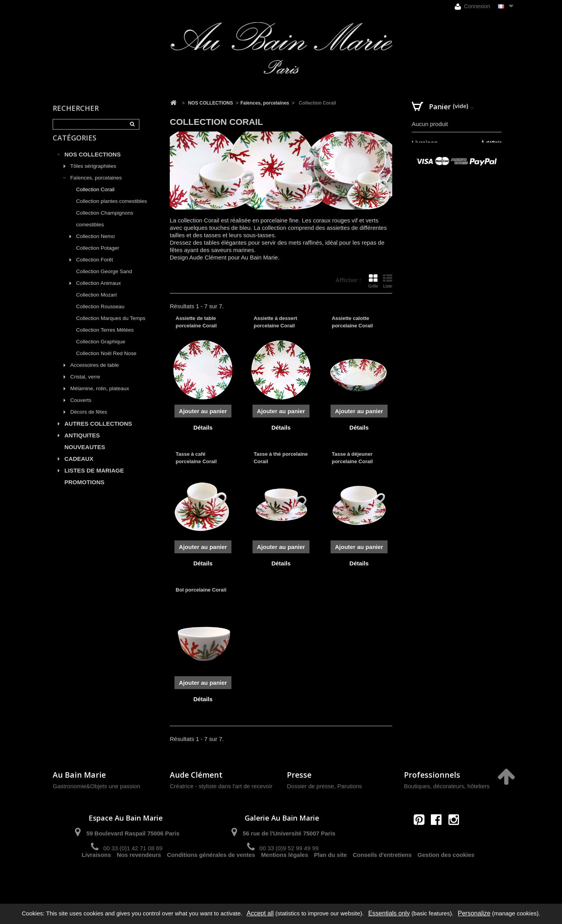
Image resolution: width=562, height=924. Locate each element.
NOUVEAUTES (85, 456)
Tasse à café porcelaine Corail (196, 458)
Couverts (81, 409)
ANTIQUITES (82, 444)
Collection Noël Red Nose (106, 362)
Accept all (260, 913)
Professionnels (432, 775)
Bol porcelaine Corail (201, 590)
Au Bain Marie (79, 775)
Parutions (349, 786)
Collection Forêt (95, 269)
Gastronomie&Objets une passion (96, 786)
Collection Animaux (99, 292)
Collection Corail (95, 198)
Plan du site (331, 876)
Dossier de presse (310, 786)
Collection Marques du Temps (111, 327)
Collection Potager (98, 257)
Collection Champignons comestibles (105, 228)
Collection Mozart (96, 304)
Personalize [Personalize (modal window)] (474, 913)
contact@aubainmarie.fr (439, 836)
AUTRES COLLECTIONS (98, 433)
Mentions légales (285, 876)
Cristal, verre (85, 386)
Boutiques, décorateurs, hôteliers (447, 786)
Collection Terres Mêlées (105, 339)
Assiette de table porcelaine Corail (196, 322)
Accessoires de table (95, 374)
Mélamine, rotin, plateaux (100, 397)
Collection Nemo (95, 245)
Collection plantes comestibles (112, 210)
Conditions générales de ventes (211, 876)
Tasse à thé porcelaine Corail (281, 458)
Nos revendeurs (139, 876)
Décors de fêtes (89, 421)
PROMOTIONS (84, 491)
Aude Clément (196, 775)
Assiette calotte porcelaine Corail (352, 322)
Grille (373, 281)
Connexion (472, 6)
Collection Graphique (101, 351)
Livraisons (96, 876)
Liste (388, 281)
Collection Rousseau (100, 315)
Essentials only (389, 913)
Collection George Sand (104, 280)
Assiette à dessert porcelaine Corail (275, 322)
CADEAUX (79, 468)
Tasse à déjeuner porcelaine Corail (352, 458)
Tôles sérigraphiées (93, 175)
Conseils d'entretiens (382, 876)
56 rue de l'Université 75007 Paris (289, 833)
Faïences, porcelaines (96, 187)
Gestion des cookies (446, 876)
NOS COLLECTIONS (92, 163)
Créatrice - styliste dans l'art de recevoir (221, 786)
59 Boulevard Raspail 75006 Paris (133, 833)
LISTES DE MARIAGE (94, 479)
